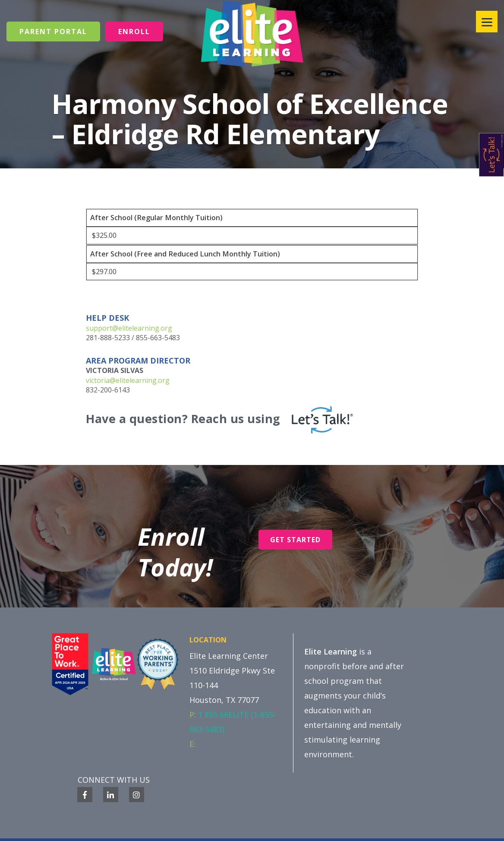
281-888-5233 (108, 338)
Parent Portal (53, 32)
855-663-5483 (158, 338)
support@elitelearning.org (129, 328)
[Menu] (487, 22)
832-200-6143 (108, 390)
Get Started (295, 540)
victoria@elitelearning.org (128, 380)
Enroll (134, 32)
